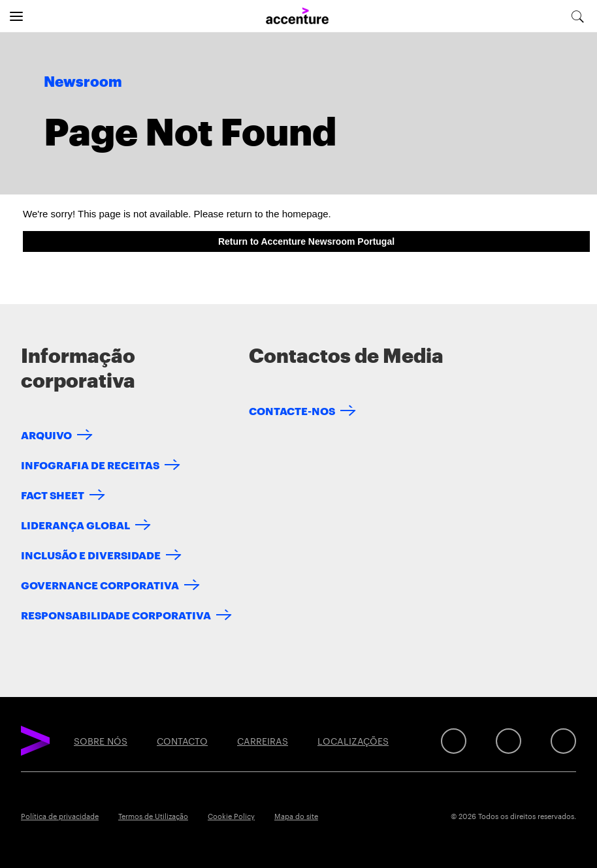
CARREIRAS (263, 741)
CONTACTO (182, 741)
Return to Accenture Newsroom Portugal (306, 241)
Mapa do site (296, 816)
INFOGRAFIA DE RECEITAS (90, 464)
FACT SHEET (53, 494)
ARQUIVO (46, 434)
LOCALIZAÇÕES (353, 741)
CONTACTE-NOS (292, 410)
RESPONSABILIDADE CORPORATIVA (116, 614)
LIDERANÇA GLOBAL (75, 524)
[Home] (297, 16)
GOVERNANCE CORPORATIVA (100, 584)
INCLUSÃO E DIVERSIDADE (91, 554)
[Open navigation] (16, 16)
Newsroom (83, 82)
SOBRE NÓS (101, 741)
